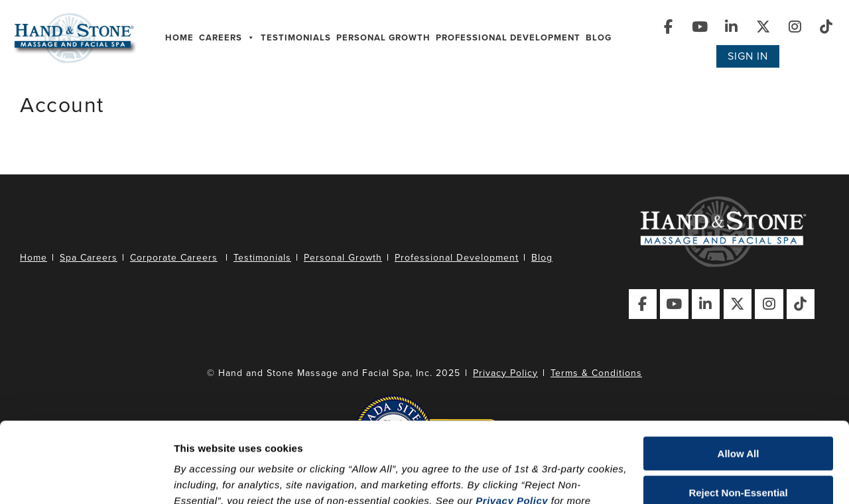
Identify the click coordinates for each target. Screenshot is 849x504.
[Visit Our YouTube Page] (701, 27)
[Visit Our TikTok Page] (827, 27)
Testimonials (296, 38)
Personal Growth (383, 38)
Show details (205, 478)
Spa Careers (89, 258)
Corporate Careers (174, 258)
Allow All (739, 378)
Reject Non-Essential (738, 417)
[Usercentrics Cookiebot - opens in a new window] (86, 478)
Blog (599, 38)
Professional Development (508, 38)
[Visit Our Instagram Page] (796, 27)
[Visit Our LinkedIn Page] (732, 27)
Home (179, 38)
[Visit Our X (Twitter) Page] (764, 27)
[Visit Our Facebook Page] (669, 27)
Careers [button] (227, 38)
